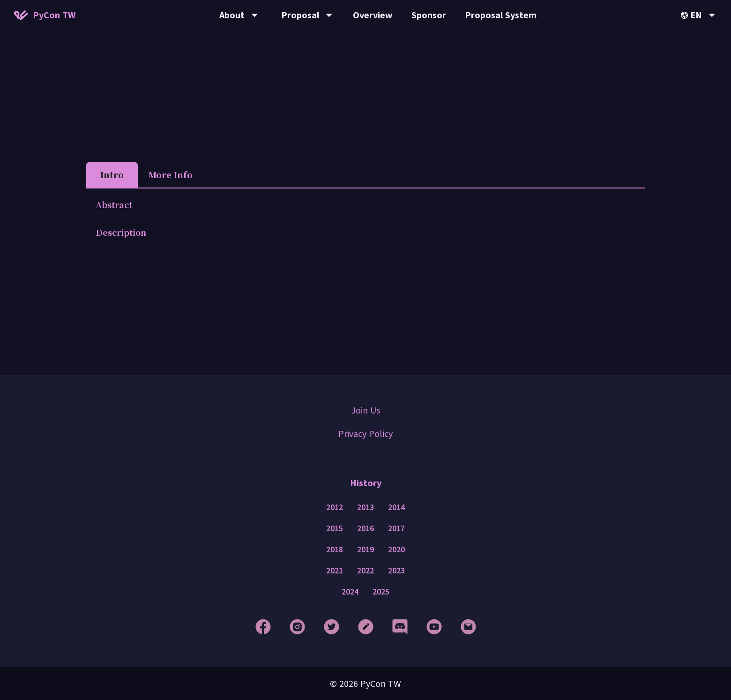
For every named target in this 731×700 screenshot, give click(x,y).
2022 (365, 571)
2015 (335, 528)
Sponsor (429, 15)
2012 (335, 507)
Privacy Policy (365, 433)
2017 (396, 528)
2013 (365, 507)
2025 (381, 592)
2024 (350, 592)
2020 (396, 549)
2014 (396, 507)
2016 (365, 528)
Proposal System (501, 15)
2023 (396, 571)
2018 (335, 549)
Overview (373, 15)
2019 (365, 549)
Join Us (366, 410)
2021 (335, 571)
